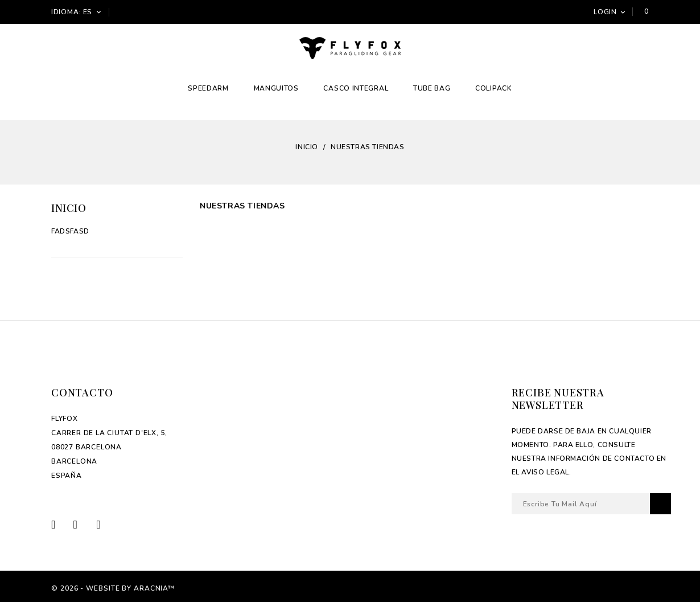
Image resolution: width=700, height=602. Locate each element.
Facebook (61, 524)
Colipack (494, 88)
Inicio (69, 208)
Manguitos (276, 88)
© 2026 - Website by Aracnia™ (113, 588)
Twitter (83, 524)
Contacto (82, 392)
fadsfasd (70, 231)
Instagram (105, 524)
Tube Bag (432, 88)
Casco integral (356, 88)
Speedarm (208, 88)
